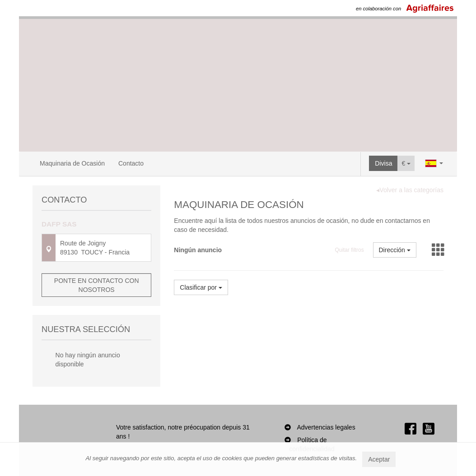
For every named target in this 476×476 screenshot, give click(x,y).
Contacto (131, 163)
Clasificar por (201, 287)
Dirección (395, 250)
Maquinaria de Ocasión (72, 163)
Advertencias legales (326, 427)
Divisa (383, 163)
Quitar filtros (350, 250)
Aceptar (379, 459)
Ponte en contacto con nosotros (97, 285)
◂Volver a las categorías (410, 190)
